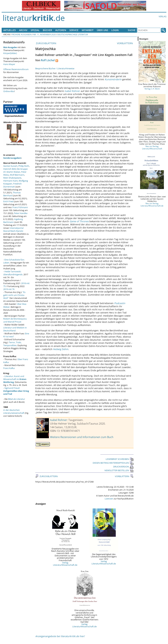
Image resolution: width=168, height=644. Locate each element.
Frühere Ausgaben (22, 34)
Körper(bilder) (10, 53)
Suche (132, 30)
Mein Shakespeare (12, 178)
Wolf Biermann (17, 175)
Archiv (23, 30)
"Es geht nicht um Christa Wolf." (14, 295)
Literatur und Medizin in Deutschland (15, 329)
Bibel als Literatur (16, 399)
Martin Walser (13, 172)
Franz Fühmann (20, 207)
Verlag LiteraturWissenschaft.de (65, 564)
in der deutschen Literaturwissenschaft (14, 411)
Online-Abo (9, 91)
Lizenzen (109, 499)
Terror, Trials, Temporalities (12, 344)
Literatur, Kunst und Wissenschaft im (15, 379)
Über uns (102, 30)
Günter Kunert (10, 166)
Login (115, 30)
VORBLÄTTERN (125, 43)
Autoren (61, 30)
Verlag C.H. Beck (152, 89)
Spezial (35, 30)
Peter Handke (21, 213)
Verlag (163, 16)
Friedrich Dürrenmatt (12, 185)
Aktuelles (10, 30)
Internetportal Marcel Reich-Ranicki (13, 229)
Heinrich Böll (9, 169)
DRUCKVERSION (123, 467)
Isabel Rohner (72, 91)
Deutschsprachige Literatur (73, 34)
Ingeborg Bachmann (13, 221)
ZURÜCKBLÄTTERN (46, 43)
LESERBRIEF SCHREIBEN (120, 459)
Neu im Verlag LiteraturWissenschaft (152, 147)
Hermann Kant (10, 181)
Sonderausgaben (12, 158)
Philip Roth (24, 166)
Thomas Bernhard (12, 194)
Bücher (47, 30)
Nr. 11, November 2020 (44, 34)
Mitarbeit (88, 30)
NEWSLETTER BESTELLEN (119, 470)
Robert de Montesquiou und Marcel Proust (15, 320)
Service (74, 30)
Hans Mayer (9, 64)
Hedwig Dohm (61, 349)
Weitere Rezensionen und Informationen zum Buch (82, 437)
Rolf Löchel (48, 60)
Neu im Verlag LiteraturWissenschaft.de (152, 204)
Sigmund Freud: (16, 391)
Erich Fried (8, 201)
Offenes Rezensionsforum (16, 69)
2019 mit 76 (9, 289)
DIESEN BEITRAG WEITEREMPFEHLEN (113, 463)
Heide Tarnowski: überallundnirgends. (13, 273)
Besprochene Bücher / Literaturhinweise (55, 68)
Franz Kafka (9, 368)
